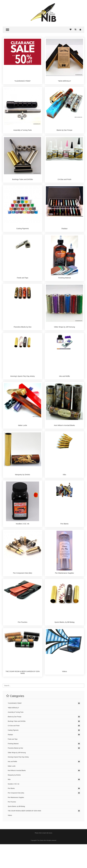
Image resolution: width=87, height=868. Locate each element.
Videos (65, 695)
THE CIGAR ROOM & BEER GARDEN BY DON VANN (23, 696)
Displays (65, 235)
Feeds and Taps (22, 286)
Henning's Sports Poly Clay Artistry (23, 388)
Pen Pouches (22, 644)
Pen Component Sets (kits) (22, 593)
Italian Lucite (23, 439)
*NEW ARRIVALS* (65, 81)
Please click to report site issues (43, 857)
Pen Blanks (65, 542)
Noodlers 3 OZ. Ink (23, 542)
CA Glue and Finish (65, 183)
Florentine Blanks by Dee (23, 337)
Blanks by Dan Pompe (65, 132)
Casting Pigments (23, 235)
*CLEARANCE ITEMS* (22, 81)
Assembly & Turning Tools (23, 132)
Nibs (64, 490)
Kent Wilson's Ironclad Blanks (64, 439)
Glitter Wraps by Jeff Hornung (64, 337)
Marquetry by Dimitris (23, 490)
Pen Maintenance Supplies (65, 593)
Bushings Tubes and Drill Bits (23, 183)
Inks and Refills (65, 388)
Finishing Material (64, 286)
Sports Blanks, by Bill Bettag (64, 644)
